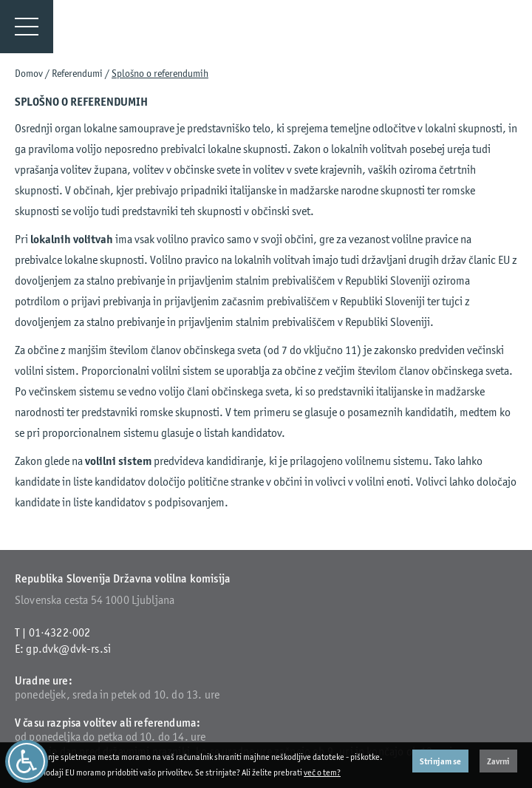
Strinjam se (440, 761)
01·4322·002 (60, 632)
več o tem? (322, 772)
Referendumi (77, 73)
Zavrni (498, 761)
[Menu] (27, 27)
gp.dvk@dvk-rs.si (68, 649)
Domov (29, 73)
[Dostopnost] (27, 761)
